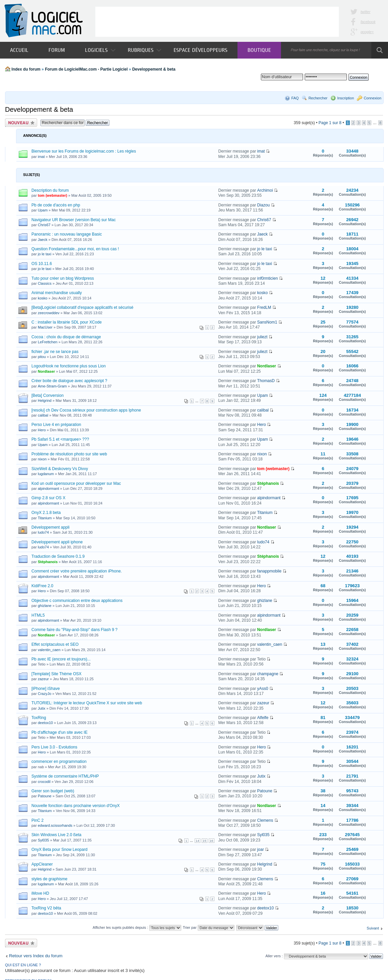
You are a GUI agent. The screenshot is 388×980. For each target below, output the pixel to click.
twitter (365, 12)
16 (212, 841)
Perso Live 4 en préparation (56, 425)
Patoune (45, 796)
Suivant (373, 928)
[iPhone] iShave (46, 689)
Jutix (42, 708)
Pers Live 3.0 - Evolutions (54, 747)
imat (41, 157)
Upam (43, 210)
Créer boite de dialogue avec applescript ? (69, 381)
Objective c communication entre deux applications (77, 601)
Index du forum (26, 69)
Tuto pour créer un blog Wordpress (63, 278)
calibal (43, 415)
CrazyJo (44, 694)
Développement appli (51, 527)
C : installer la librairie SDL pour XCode (67, 322)
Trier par (208, 927)
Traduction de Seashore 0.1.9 (58, 556)
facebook (368, 22)
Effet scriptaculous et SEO (55, 644)
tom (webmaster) (53, 195)
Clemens (265, 820)
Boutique (259, 50)
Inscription (346, 98)
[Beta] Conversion (47, 395)
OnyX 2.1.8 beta (46, 513)
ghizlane (45, 606)
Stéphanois (268, 483)
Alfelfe (263, 718)
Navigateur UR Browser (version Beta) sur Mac (74, 220)
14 (198, 841)
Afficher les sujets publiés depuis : (137, 927)
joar (261, 850)
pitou (42, 357)
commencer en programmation (59, 762)
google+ (367, 32)
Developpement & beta (154, 69)
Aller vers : (274, 956)
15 (205, 841)
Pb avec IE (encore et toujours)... (61, 659)
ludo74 (43, 532)
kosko (43, 298)
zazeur (43, 679)
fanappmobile (269, 571)
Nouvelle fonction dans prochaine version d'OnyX (76, 806)
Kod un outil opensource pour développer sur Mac (76, 483)
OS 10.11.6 (42, 264)
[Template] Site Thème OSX (57, 674)
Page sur (330, 123)
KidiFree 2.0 (42, 586)
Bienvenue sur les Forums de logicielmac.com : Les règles (84, 151)
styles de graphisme (50, 879)
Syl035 (43, 840)
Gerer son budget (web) (53, 791)
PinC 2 (37, 820)
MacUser (45, 327)
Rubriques (144, 50)
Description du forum (50, 190)
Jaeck (43, 240)
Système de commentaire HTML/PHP (65, 776)
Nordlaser (46, 371)
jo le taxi (44, 254)
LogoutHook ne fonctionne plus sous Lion (69, 366)
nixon (42, 459)
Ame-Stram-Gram (52, 386)
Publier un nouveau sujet (21, 123)
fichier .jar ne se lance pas (55, 352)
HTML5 (38, 615)
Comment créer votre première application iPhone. (77, 571)
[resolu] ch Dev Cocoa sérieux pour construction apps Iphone (86, 410)
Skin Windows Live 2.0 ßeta (56, 835)
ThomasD (266, 381)
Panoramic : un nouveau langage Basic (67, 234)
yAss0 (263, 689)
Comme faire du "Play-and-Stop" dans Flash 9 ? (74, 630)
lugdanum (46, 474)
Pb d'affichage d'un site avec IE (60, 732)
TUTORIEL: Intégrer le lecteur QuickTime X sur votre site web (87, 703)
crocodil (44, 782)
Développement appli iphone (57, 542)
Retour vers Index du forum (36, 956)
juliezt (262, 337)
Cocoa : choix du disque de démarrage (66, 337)
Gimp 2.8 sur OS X (48, 498)
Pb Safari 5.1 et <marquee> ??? (60, 439)
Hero (42, 430)
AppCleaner (42, 864)
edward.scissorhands (55, 825)
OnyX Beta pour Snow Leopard (59, 850)
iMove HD (40, 893)
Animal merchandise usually (57, 293)
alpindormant (48, 488)
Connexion (372, 98)
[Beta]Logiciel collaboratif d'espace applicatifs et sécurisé (82, 307)
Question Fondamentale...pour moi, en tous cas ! (75, 249)
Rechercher (318, 98)
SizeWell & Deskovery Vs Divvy (60, 469)
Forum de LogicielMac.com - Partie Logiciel (86, 69)
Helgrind (45, 400)
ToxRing (39, 718)
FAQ (295, 98)
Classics (45, 283)
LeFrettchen (48, 342)
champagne (268, 674)
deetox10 (45, 723)
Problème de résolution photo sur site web (69, 454)
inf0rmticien (268, 278)
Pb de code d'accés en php (56, 205)
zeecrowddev (49, 313)
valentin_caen (49, 650)
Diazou (264, 205)
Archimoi (265, 190)
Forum (57, 50)
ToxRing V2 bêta (46, 908)
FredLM (264, 307)
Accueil (19, 50)
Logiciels (100, 50)
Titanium (45, 518)
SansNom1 (267, 322)
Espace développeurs (201, 50)
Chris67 (44, 225)
